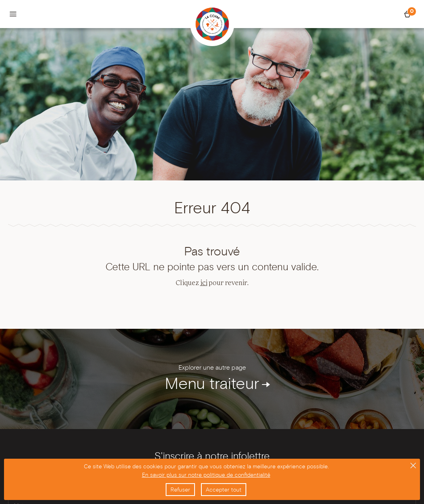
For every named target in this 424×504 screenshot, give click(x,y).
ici (204, 283)
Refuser (180, 490)
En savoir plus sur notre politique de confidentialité (206, 475)
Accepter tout (224, 490)
